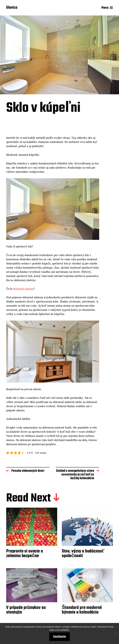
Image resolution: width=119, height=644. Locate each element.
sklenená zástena (23, 289)
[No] (115, 633)
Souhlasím (59, 637)
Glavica (12, 8)
